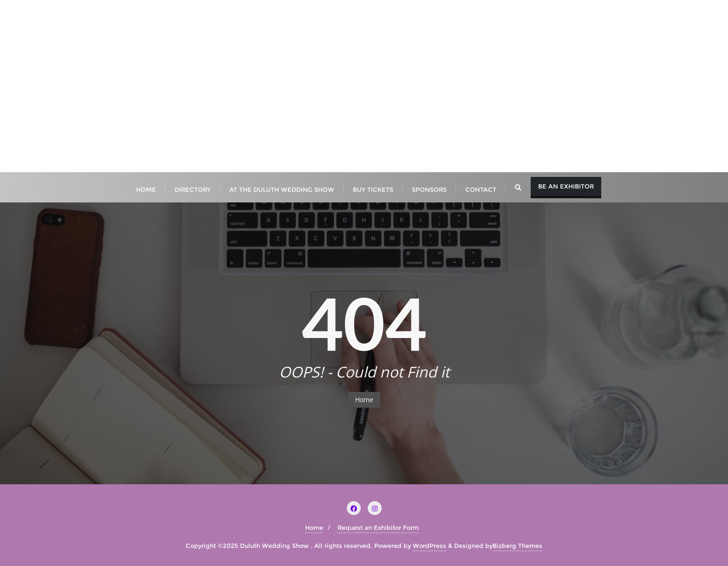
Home (364, 400)
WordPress (429, 546)
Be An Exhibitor (566, 186)
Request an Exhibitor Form (378, 527)
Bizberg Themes (517, 546)
